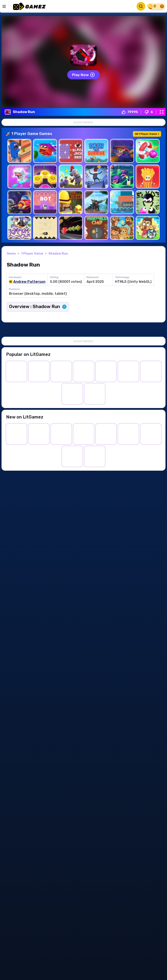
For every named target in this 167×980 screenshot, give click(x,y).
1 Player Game (32, 254)
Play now (83, 75)
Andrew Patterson (29, 282)
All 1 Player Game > (147, 134)
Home (11, 254)
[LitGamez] (29, 6)
